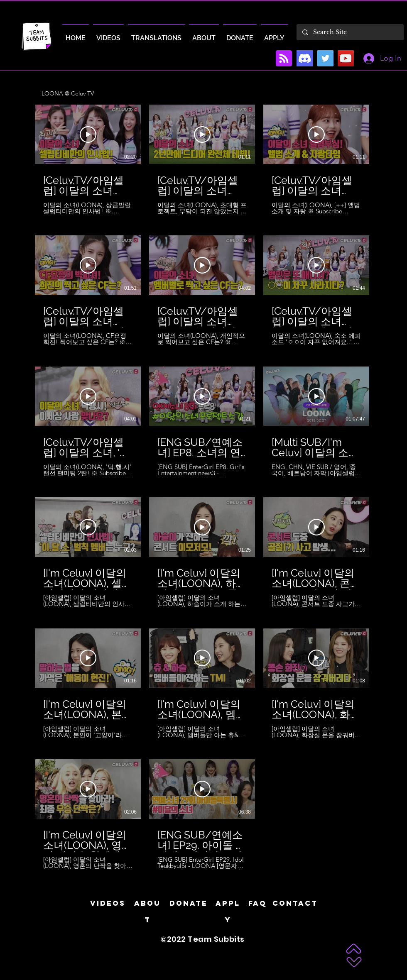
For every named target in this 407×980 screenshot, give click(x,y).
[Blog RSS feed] (284, 59)
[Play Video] (88, 134)
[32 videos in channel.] (203, 487)
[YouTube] (346, 58)
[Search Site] (350, 32)
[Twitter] (325, 58)
